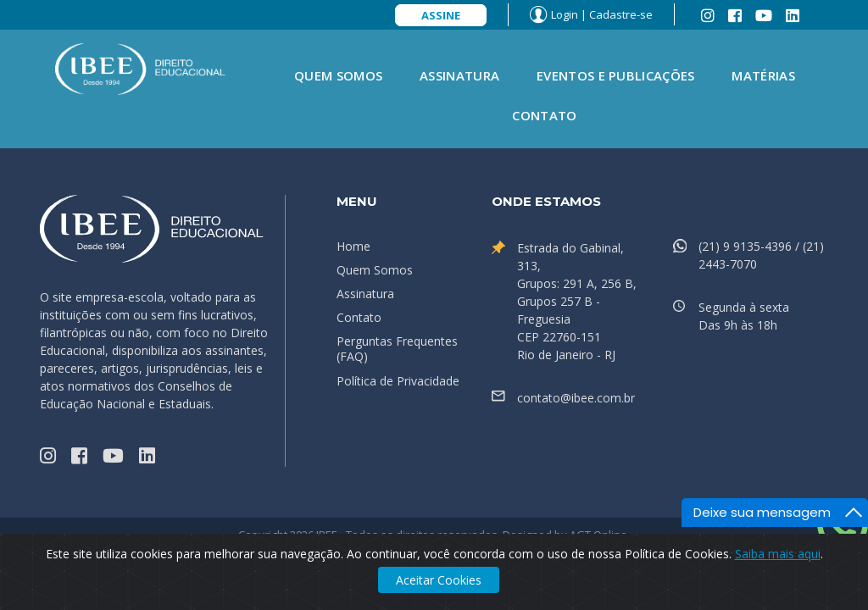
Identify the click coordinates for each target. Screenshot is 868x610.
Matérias (763, 75)
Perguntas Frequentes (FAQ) (397, 349)
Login (565, 14)
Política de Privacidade (398, 381)
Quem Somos (338, 75)
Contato (544, 115)
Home (353, 246)
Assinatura (459, 75)
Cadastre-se (621, 14)
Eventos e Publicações (615, 75)
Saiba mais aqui (778, 554)
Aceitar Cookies (439, 580)
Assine (441, 15)
